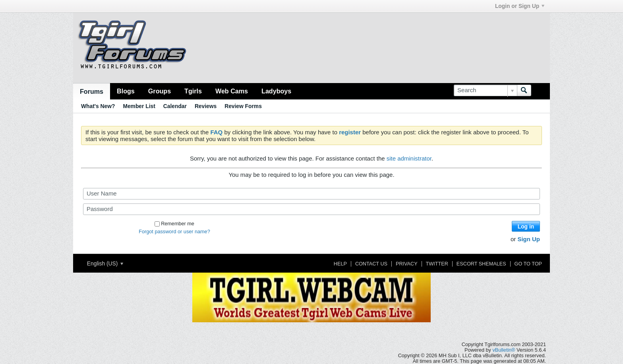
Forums (92, 91)
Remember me (174, 224)
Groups (160, 91)
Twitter (437, 264)
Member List (139, 106)
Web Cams (232, 91)
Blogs (126, 91)
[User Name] (311, 194)
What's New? (98, 106)
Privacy (407, 264)
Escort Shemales (481, 264)
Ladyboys (276, 91)
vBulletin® (504, 350)
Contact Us (371, 264)
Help (340, 264)
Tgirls (193, 91)
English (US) (105, 263)
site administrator (409, 158)
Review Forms (243, 106)
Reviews (206, 106)
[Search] (485, 90)
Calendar (175, 106)
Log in (526, 227)
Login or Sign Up (520, 6)
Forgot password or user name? (174, 232)
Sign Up (529, 239)
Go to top (528, 264)
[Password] (311, 209)
